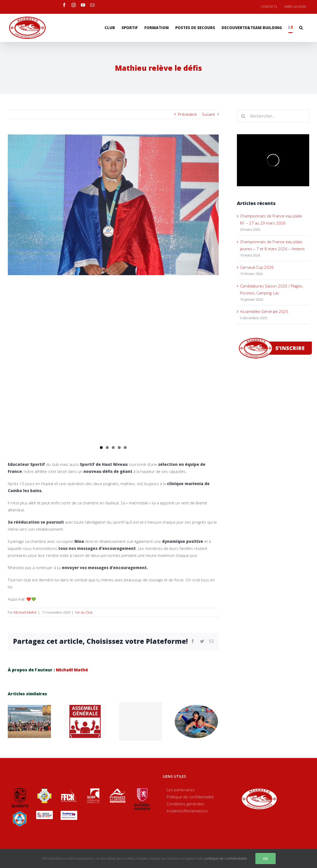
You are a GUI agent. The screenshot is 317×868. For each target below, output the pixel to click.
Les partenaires (181, 790)
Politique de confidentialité (190, 797)
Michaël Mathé (25, 612)
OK (266, 859)
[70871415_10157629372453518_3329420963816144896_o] (113, 205)
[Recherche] (301, 28)
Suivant (208, 114)
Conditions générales (186, 804)
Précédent (187, 114)
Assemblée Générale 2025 (264, 311)
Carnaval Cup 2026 (257, 267)
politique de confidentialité (226, 858)
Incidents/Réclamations (187, 811)
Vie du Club (84, 612)
